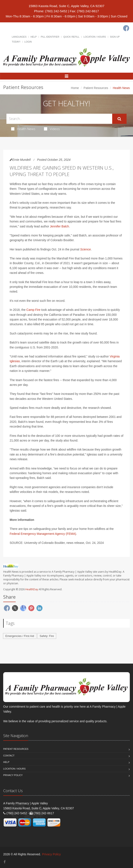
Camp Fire (33, 310)
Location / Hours (95, 37)
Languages (19, 37)
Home (75, 88)
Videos (52, 129)
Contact (9, 756)
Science (85, 249)
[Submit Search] (119, 119)
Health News (23, 129)
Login (28, 42)
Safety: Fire (47, 636)
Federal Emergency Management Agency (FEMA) (43, 534)
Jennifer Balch (60, 226)
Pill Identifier (50, 37)
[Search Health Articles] (59, 119)
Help (34, 37)
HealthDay (32, 589)
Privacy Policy (13, 775)
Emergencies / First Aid (20, 636)
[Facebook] (126, 28)
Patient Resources (96, 88)
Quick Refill (71, 37)
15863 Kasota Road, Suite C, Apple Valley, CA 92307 (66, 6)
